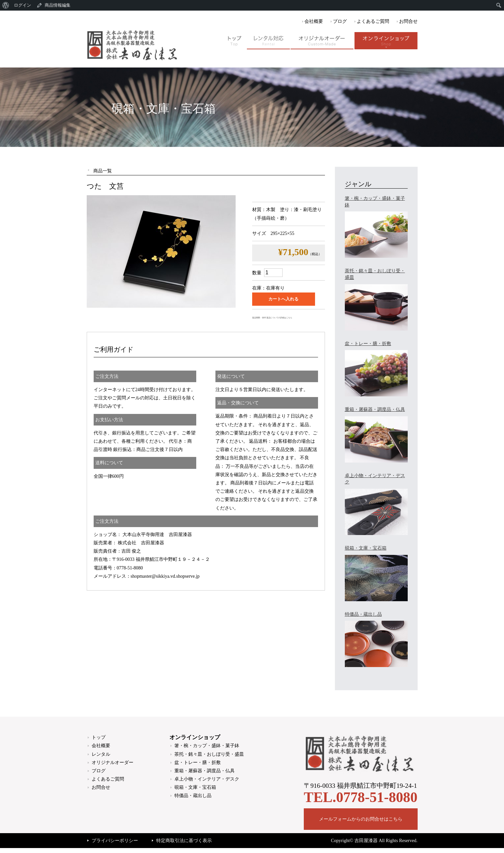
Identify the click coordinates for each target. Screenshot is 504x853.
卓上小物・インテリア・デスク (207, 779)
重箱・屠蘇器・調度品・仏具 (205, 771)
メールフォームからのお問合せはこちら (361, 819)
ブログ (340, 21)
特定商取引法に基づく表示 (184, 841)
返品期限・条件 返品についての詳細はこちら (272, 318)
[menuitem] (6, 5)
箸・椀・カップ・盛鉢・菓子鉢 (207, 746)
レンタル (101, 754)
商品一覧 (103, 171)
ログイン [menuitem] (23, 5)
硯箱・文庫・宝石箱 (195, 787)
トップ (99, 737)
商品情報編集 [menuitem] (58, 5)
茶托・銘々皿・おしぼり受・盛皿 (209, 754)
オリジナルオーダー (113, 763)
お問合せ (408, 21)
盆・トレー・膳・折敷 (198, 763)
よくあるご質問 (373, 21)
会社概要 (314, 21)
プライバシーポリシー (115, 841)
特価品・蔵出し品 (193, 796)
